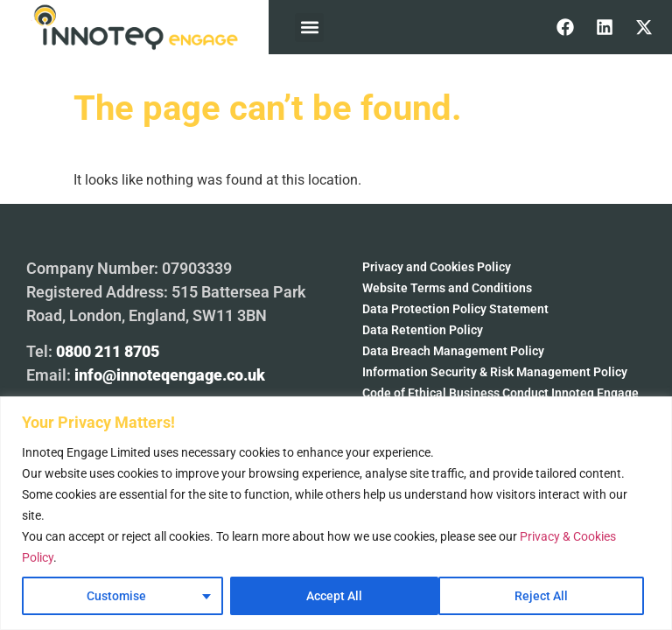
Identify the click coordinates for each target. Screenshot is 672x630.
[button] (309, 28)
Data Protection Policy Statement (455, 309)
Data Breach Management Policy (453, 351)
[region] (336, 513)
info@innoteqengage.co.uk (170, 375)
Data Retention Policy (423, 330)
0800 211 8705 (108, 351)
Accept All (546, 596)
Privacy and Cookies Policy (437, 267)
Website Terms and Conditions (447, 288)
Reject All (333, 596)
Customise (116, 596)
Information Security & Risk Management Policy (495, 372)
